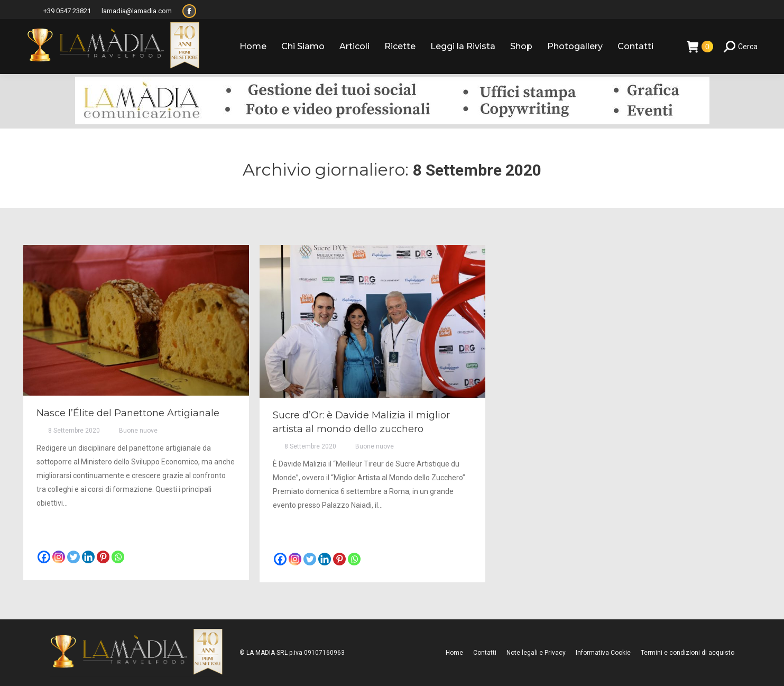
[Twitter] (73, 557)
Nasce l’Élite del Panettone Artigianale (128, 413)
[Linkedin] (88, 557)
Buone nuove (138, 431)
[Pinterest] (103, 557)
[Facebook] (44, 557)
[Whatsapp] (118, 557)
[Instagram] (59, 557)
